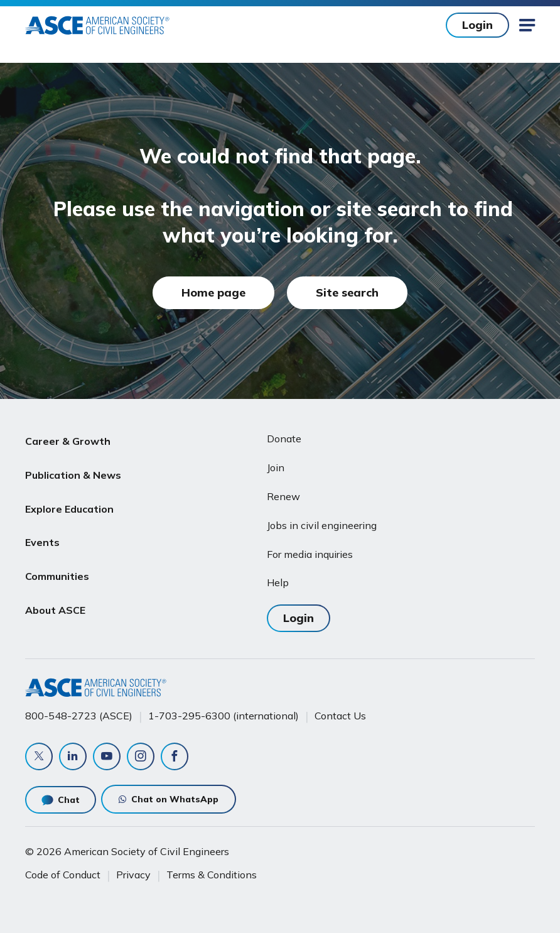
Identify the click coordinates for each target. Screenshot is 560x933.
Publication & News (73, 469)
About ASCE (55, 589)
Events (42, 530)
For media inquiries (310, 554)
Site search (347, 292)
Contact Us (340, 716)
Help (278, 582)
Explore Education (69, 499)
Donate (284, 439)
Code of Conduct (63, 875)
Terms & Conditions (212, 875)
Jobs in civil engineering (322, 525)
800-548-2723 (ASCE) (79, 716)
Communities (57, 560)
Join (276, 467)
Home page (213, 292)
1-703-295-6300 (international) (223, 716)
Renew (283, 496)
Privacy (133, 875)
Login (477, 25)
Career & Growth (68, 439)
